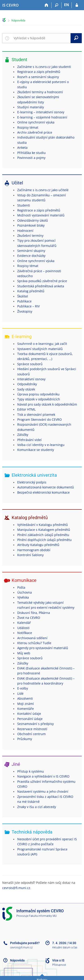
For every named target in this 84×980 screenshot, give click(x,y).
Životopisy (25, 311)
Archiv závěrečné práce (35, 132)
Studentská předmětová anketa (41, 286)
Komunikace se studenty (36, 450)
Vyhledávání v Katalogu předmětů (43, 525)
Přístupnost (59, 965)
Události (23, 628)
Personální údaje (30, 719)
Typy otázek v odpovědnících (39, 399)
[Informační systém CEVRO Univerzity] (10, 5)
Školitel (23, 296)
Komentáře (26, 709)
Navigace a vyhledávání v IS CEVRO (43, 776)
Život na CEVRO (29, 618)
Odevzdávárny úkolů (33, 220)
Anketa (22, 147)
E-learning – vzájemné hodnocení (42, 117)
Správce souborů (30, 364)
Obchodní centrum (31, 734)
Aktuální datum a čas (65, 947)
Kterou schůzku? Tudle (34, 643)
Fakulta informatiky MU (43, 916)
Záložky (23, 435)
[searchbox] (41, 38)
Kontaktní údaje (29, 714)
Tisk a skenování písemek (36, 415)
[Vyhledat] (76, 38)
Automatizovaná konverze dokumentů (46, 487)
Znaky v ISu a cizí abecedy (37, 807)
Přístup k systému (31, 771)
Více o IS (58, 960)
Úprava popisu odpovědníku (38, 394)
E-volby (23, 688)
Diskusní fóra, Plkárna (34, 613)
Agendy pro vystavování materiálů (43, 648)
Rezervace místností (32, 729)
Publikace (24, 301)
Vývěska (23, 597)
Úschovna (25, 592)
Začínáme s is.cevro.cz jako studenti (44, 67)
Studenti (24, 205)
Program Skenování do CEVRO (40, 419)
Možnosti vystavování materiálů (41, 215)
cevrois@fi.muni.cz (16, 888)
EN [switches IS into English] (67, 5)
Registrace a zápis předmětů (39, 72)
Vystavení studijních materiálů (40, 349)
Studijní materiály (31, 107)
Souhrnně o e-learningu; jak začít (42, 344)
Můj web (24, 653)
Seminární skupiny (31, 251)
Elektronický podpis (32, 482)
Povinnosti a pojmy (31, 158)
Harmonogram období (34, 550)
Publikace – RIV (28, 306)
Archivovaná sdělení (32, 638)
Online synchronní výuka (36, 122)
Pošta (21, 587)
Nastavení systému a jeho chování (43, 791)
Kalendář (24, 623)
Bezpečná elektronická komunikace (43, 492)
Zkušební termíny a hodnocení (40, 92)
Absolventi (25, 698)
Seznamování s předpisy (36, 724)
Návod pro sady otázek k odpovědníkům (47, 404)
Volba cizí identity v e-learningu (41, 445)
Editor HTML (26, 409)
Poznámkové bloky (31, 225)
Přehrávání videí (29, 440)
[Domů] (46, 5)
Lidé (20, 693)
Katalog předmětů (31, 291)
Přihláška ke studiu (31, 153)
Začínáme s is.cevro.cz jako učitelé (43, 190)
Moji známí (26, 704)
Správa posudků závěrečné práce (42, 281)
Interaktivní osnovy (31, 379)
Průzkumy (25, 739)
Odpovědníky (27, 384)
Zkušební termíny (30, 236)
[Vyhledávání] (57, 5)
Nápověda (18, 20)
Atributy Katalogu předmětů (38, 545)
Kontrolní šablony (30, 555)
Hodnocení (25, 231)
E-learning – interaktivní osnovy (41, 112)
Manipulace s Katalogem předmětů (44, 530)
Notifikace (25, 633)
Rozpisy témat (28, 127)
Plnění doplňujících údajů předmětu (44, 540)
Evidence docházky (31, 256)
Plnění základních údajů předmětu (43, 535)
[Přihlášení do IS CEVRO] (77, 5)
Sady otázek (26, 389)
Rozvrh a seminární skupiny (38, 77)
